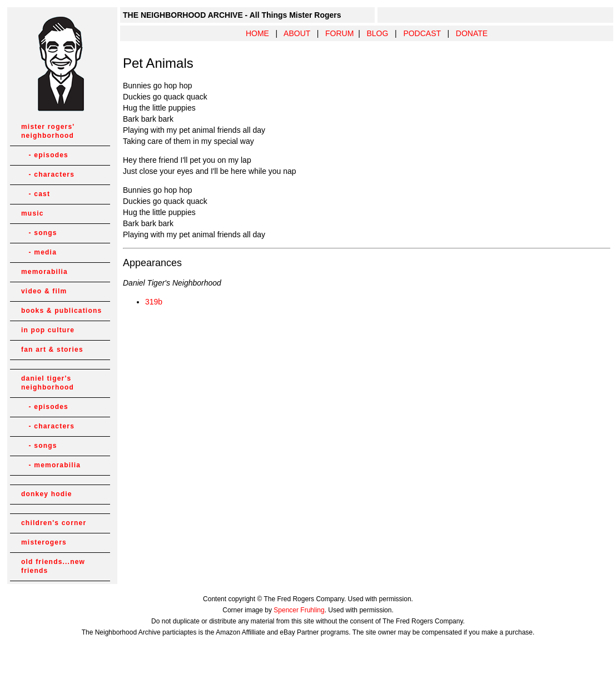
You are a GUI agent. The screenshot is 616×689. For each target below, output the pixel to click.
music (33, 213)
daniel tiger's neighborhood (48, 383)
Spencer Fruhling (299, 610)
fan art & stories (52, 350)
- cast (36, 194)
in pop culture (48, 330)
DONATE (472, 33)
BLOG (377, 33)
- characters (48, 174)
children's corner (54, 523)
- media (39, 252)
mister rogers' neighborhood (48, 131)
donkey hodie (47, 494)
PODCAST (422, 33)
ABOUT (297, 33)
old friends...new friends (53, 566)
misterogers (44, 542)
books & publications (61, 311)
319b (154, 302)
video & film (44, 291)
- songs (39, 233)
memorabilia (44, 272)
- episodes (45, 155)
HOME (257, 33)
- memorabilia (51, 465)
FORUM (339, 33)
